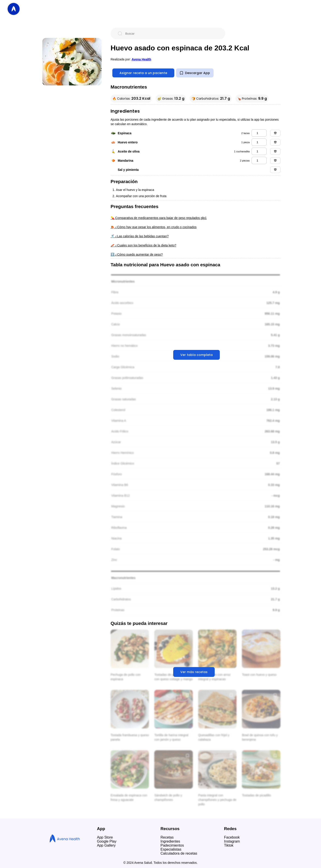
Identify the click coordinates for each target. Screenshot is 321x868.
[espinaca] (259, 133)
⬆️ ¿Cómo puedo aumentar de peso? (137, 254)
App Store (105, 837)
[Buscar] (171, 33)
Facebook (232, 837)
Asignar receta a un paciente (143, 73)
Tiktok (229, 845)
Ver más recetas (194, 672)
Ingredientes (170, 841)
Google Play (107, 841)
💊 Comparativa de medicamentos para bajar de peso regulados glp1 (159, 218)
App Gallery (106, 845)
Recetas (167, 837)
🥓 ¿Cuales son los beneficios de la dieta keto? (143, 245)
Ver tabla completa (197, 355)
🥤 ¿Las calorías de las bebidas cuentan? (140, 236)
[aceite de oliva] (259, 151)
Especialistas (171, 849)
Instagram (232, 841)
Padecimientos (172, 845)
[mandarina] (259, 160)
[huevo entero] (259, 142)
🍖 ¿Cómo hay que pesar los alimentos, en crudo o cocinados (154, 227)
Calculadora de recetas (179, 853)
